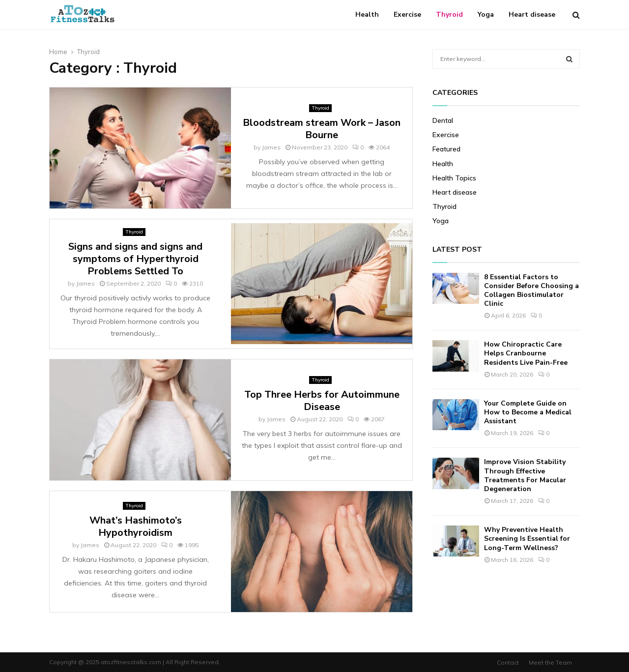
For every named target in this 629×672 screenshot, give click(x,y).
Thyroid (449, 15)
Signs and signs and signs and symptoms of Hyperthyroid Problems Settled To (135, 259)
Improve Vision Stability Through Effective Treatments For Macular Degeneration (525, 475)
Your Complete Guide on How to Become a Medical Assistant (528, 412)
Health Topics (454, 178)
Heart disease (532, 15)
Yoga (486, 15)
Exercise (407, 15)
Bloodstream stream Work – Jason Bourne (322, 129)
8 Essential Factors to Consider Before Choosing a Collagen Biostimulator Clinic (531, 291)
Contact (508, 662)
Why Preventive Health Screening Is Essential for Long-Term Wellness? (527, 539)
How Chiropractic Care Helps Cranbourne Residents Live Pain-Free (526, 353)
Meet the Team (550, 662)
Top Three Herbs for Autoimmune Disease (322, 401)
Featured (446, 149)
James (271, 147)
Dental (443, 120)
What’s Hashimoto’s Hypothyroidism (136, 526)
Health (367, 15)
